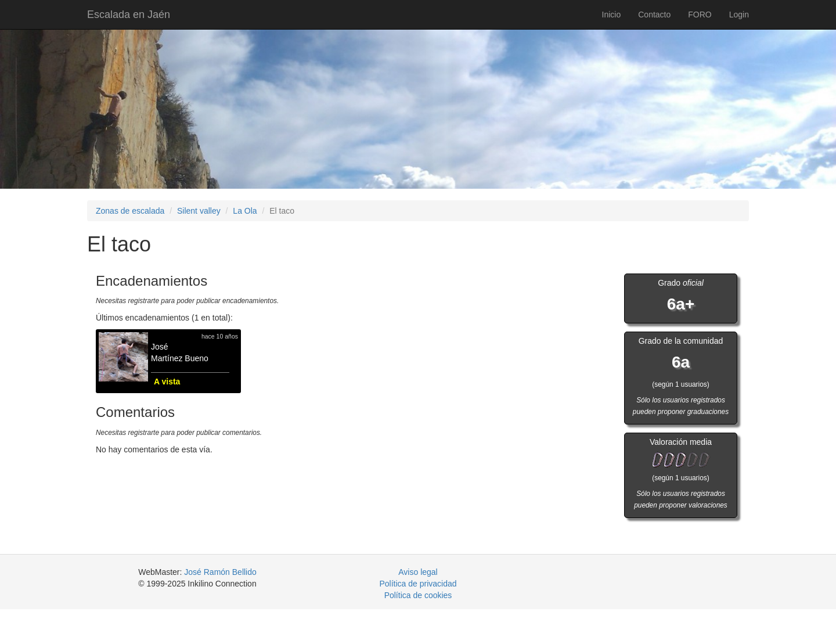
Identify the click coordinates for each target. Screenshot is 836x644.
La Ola (245, 211)
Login (739, 15)
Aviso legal (418, 572)
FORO (700, 15)
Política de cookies (418, 595)
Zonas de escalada (130, 211)
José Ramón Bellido (220, 572)
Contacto (654, 15)
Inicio (612, 15)
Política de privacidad (418, 584)
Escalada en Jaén (129, 15)
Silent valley (199, 211)
